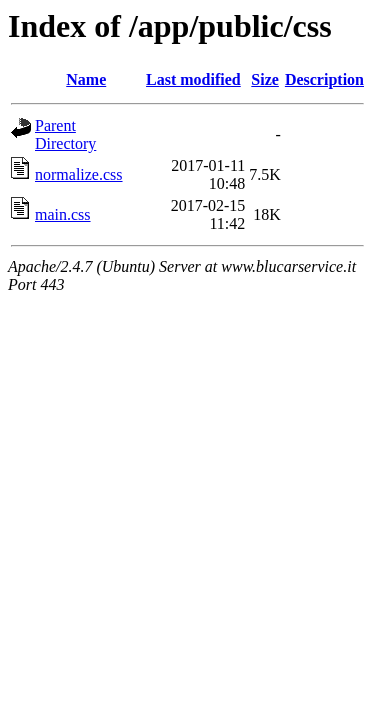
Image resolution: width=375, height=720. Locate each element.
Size (265, 79)
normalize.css (79, 174)
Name (86, 79)
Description (324, 79)
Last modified (193, 79)
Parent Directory (65, 134)
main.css (63, 214)
